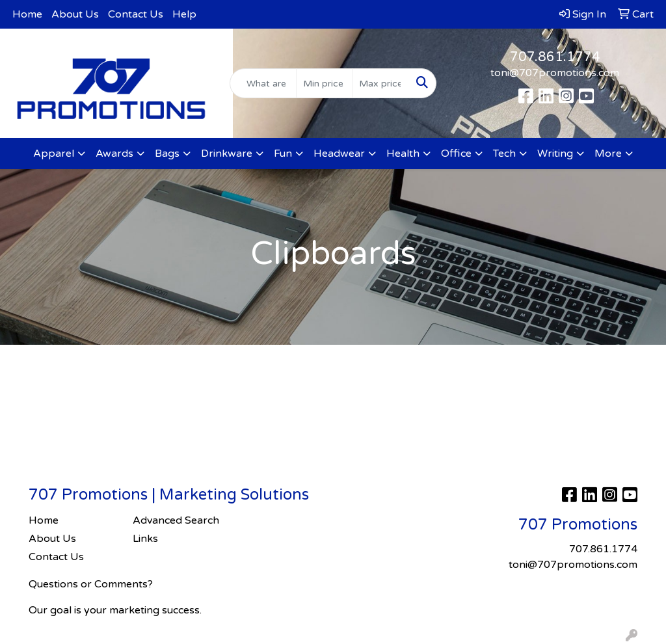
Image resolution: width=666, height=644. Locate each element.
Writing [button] (555, 154)
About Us (75, 14)
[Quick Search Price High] (380, 83)
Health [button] (403, 154)
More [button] (608, 154)
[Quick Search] (263, 83)
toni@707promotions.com (555, 73)
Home (27, 14)
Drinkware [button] (227, 154)
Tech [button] (504, 154)
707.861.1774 (555, 57)
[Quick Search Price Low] (324, 83)
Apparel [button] (54, 154)
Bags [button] (167, 154)
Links (145, 539)
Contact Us (136, 14)
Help (184, 14)
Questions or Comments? (91, 584)
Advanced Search (176, 520)
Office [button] (456, 154)
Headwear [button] (339, 154)
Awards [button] (114, 154)
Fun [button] (283, 154)
